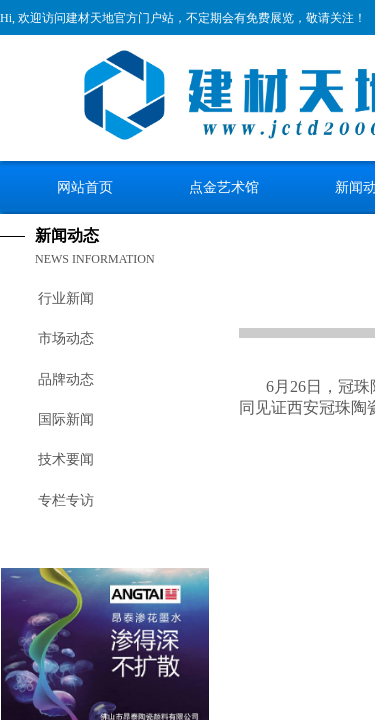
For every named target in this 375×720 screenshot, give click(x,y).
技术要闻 (66, 459)
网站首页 (85, 187)
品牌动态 (66, 379)
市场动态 (66, 338)
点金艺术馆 (224, 187)
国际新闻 (66, 419)
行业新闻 (66, 298)
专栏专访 (66, 500)
